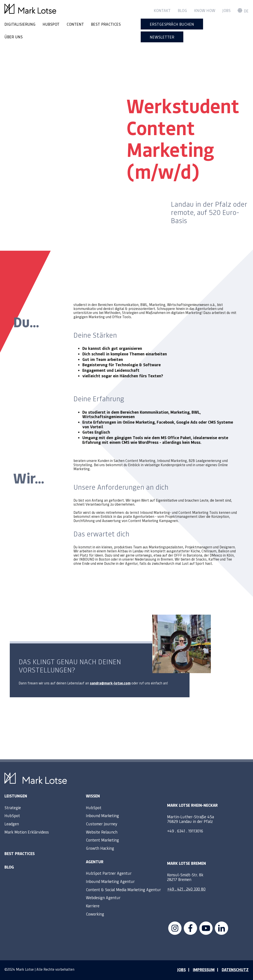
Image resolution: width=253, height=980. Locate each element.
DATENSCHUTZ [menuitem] (235, 970)
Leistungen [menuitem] (16, 796)
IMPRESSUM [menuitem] (204, 970)
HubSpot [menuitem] (12, 815)
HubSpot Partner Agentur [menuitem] (109, 873)
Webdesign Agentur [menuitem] (103, 897)
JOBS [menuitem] (181, 970)
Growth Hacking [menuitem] (100, 848)
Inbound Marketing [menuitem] (102, 815)
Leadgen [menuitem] (12, 824)
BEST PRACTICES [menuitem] (106, 24)
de (243, 11)
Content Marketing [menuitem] (102, 840)
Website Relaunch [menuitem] (102, 832)
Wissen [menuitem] (93, 796)
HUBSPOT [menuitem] (51, 24)
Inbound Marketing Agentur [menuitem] (110, 881)
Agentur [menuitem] (95, 862)
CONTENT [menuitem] (75, 24)
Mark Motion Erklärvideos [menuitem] (27, 832)
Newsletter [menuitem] (162, 37)
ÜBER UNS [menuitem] (14, 37)
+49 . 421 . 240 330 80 (186, 889)
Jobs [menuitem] (226, 10)
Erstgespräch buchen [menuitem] (172, 24)
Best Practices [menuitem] (20, 853)
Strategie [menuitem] (13, 808)
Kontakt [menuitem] (162, 10)
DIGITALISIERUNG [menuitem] (20, 24)
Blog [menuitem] (182, 10)
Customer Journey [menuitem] (102, 824)
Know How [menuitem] (205, 10)
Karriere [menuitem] (93, 906)
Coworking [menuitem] (95, 914)
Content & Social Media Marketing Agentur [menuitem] (123, 889)
